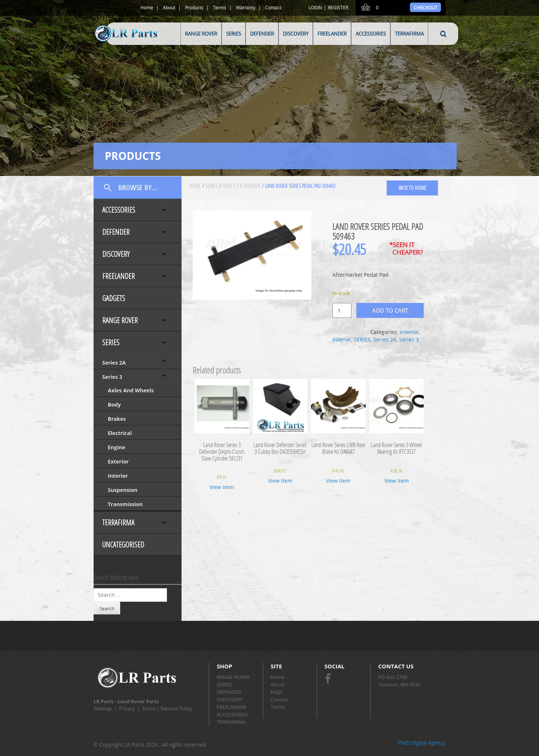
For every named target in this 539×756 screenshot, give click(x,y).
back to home (412, 188)
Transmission (125, 504)
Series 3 (112, 377)
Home (147, 7)
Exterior (118, 462)
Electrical (120, 433)
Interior (118, 476)
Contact (273, 7)
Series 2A (114, 363)
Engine (117, 447)
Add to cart (390, 310)
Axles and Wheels (131, 390)
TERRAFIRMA (409, 34)
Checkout (426, 7)
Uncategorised (123, 545)
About (169, 7)
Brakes (117, 419)
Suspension (123, 490)
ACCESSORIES (371, 34)
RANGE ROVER (201, 34)
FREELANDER (332, 34)
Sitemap (103, 708)
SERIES (234, 34)
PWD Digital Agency (422, 743)
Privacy (127, 708)
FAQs (276, 692)
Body (114, 405)
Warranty (246, 7)
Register (338, 7)
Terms (220, 7)
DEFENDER (262, 34)
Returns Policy (176, 708)
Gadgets (114, 298)
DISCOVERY (296, 34)
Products (194, 7)
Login (315, 7)
